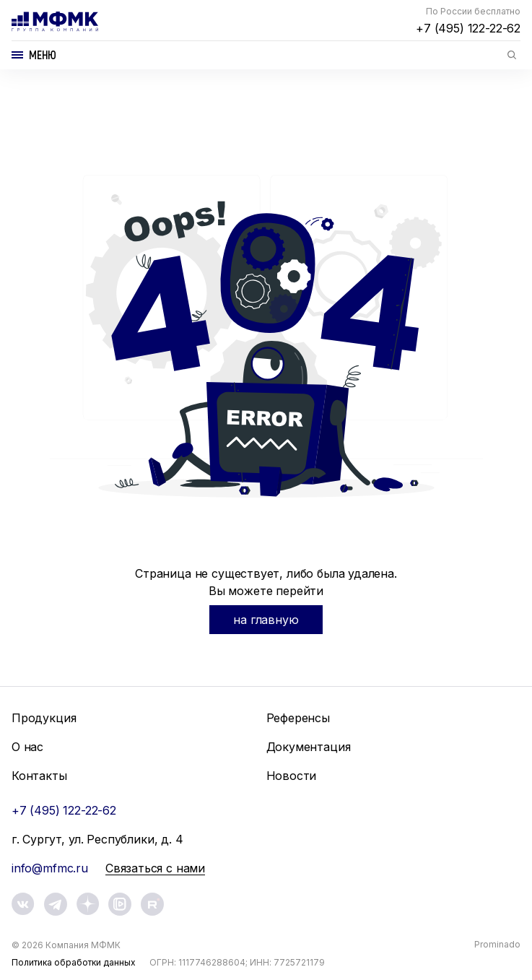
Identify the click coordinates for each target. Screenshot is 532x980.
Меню (43, 55)
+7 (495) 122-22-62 (468, 28)
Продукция (44, 718)
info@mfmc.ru (50, 868)
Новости (292, 776)
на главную (266, 620)
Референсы (298, 718)
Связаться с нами (155, 868)
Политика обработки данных (74, 962)
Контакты (39, 776)
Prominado (497, 944)
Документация (309, 747)
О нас (27, 747)
